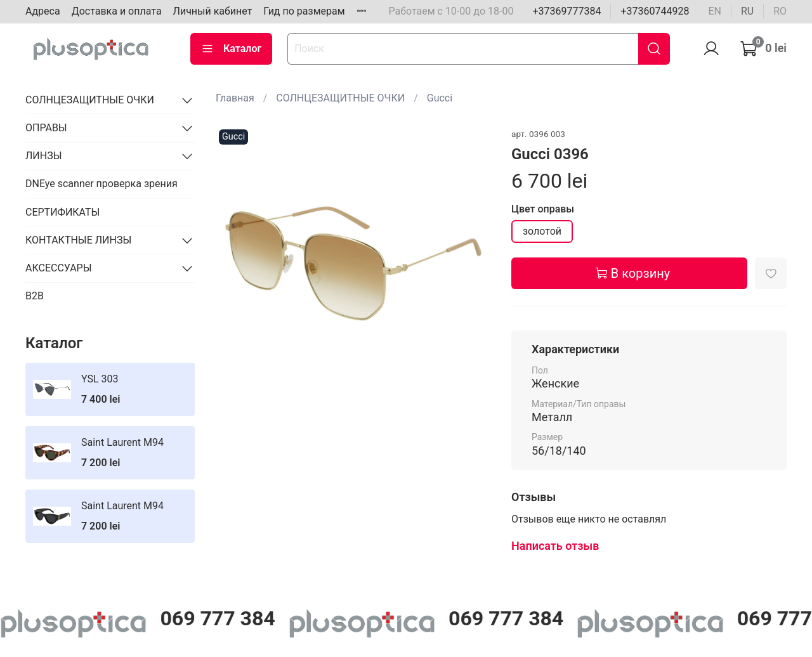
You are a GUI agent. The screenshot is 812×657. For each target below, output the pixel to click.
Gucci (440, 98)
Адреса (43, 11)
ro (780, 11)
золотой (542, 231)
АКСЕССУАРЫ (59, 268)
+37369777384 (566, 11)
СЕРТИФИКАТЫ (62, 212)
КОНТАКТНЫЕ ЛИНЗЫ (78, 240)
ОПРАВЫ (46, 128)
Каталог (231, 49)
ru (747, 11)
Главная (235, 98)
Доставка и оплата (117, 11)
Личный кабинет (213, 11)
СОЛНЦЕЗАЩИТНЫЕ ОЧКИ (340, 98)
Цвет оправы (543, 209)
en (715, 11)
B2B (35, 296)
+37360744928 (655, 11)
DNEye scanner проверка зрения (101, 184)
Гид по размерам (304, 11)
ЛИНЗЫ (44, 156)
